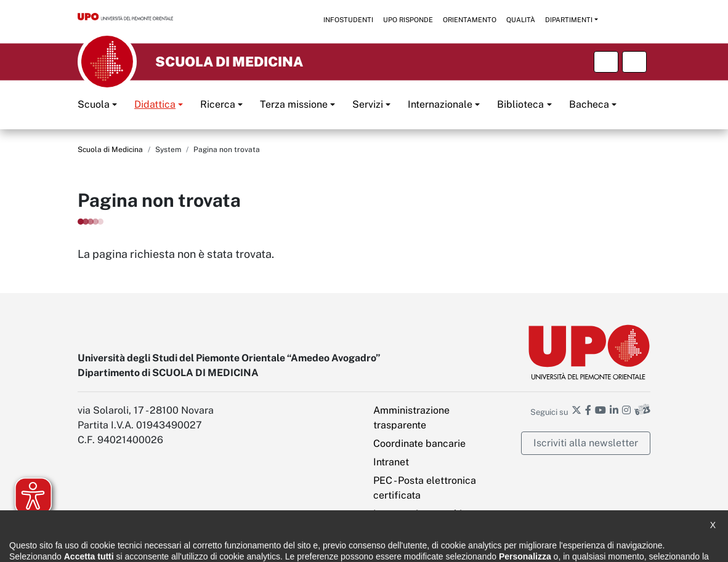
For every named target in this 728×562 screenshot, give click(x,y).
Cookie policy (322, 544)
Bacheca (589, 104)
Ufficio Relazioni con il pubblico (424, 544)
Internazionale (440, 104)
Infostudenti (348, 20)
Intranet (391, 462)
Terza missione (294, 104)
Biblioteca (520, 104)
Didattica (155, 104)
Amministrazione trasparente (411, 418)
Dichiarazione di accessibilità (131, 544)
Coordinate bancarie (419, 444)
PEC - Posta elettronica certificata (425, 488)
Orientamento (470, 20)
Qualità (521, 20)
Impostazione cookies (423, 514)
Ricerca (218, 104)
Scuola (94, 104)
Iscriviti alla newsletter (586, 443)
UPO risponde (408, 20)
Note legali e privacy (241, 544)
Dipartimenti (569, 20)
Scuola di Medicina (110, 150)
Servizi (368, 104)
